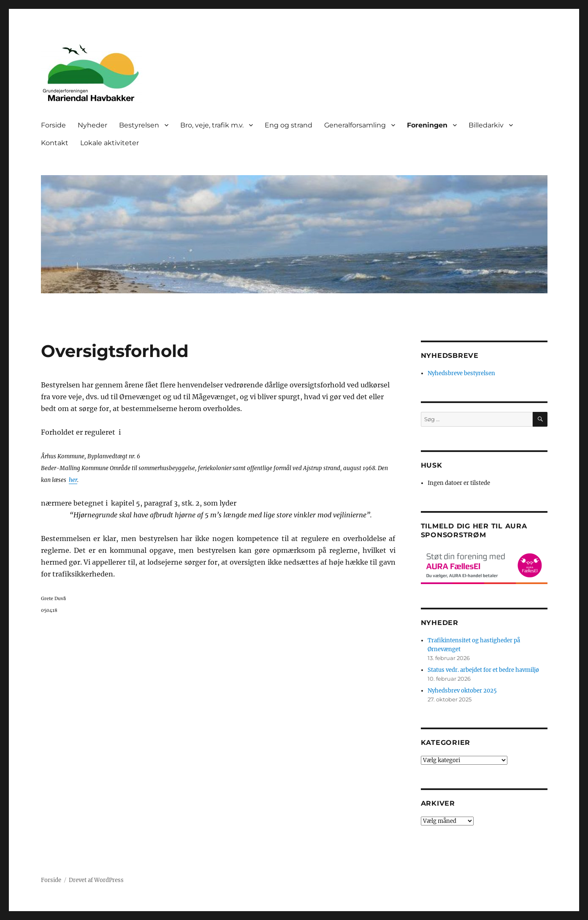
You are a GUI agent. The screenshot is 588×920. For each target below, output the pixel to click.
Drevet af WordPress (96, 880)
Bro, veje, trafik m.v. (212, 125)
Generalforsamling (355, 125)
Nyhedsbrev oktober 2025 (462, 691)
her (73, 480)
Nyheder (92, 125)
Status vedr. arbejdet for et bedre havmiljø (483, 670)
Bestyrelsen (139, 125)
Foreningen (427, 125)
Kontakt (55, 143)
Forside (53, 125)
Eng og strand (289, 125)
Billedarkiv (486, 125)
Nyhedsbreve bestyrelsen (461, 373)
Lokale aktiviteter (110, 143)
